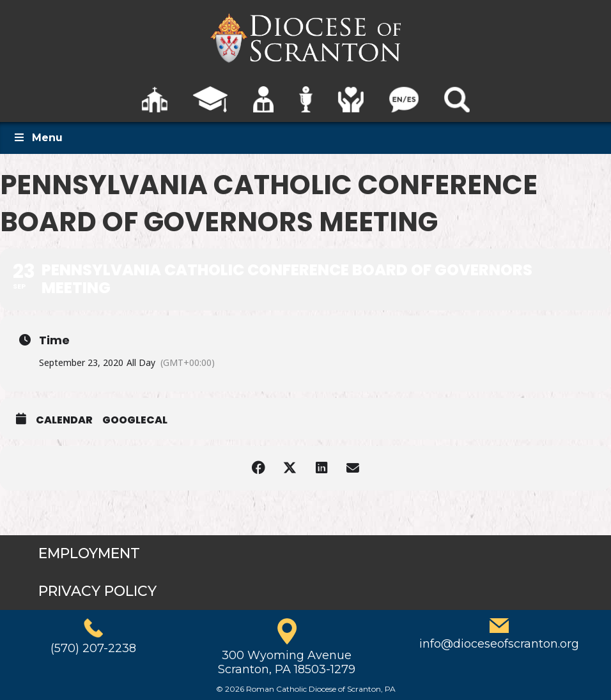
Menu (38, 138)
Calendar (64, 420)
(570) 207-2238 (93, 648)
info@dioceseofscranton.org (499, 644)
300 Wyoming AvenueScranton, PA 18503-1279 (287, 662)
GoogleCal (135, 420)
